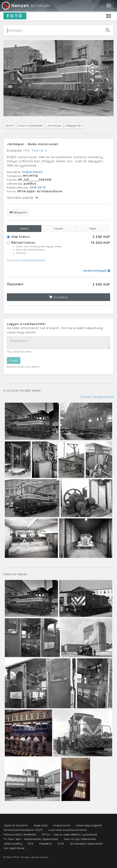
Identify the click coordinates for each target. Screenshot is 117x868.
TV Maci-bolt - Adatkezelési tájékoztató (31, 839)
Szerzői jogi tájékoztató (80, 839)
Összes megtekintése (97, 397)
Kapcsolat (41, 825)
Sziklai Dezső (32, 172)
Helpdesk (46, 844)
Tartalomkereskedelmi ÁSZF (23, 830)
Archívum (25, 6)
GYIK (61, 844)
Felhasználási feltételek (20, 834)
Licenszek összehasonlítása (26, 260)
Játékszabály (13, 844)
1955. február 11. (36, 150)
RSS (31, 844)
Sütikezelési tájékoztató (86, 844)
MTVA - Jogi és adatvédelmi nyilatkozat (70, 834)
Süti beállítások (14, 848)
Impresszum (62, 825)
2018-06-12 (38, 187)
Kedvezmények (97, 271)
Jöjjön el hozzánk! (16, 825)
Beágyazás (18, 212)
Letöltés (24, 228)
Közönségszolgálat (89, 825)
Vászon (58, 228)
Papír (93, 228)
